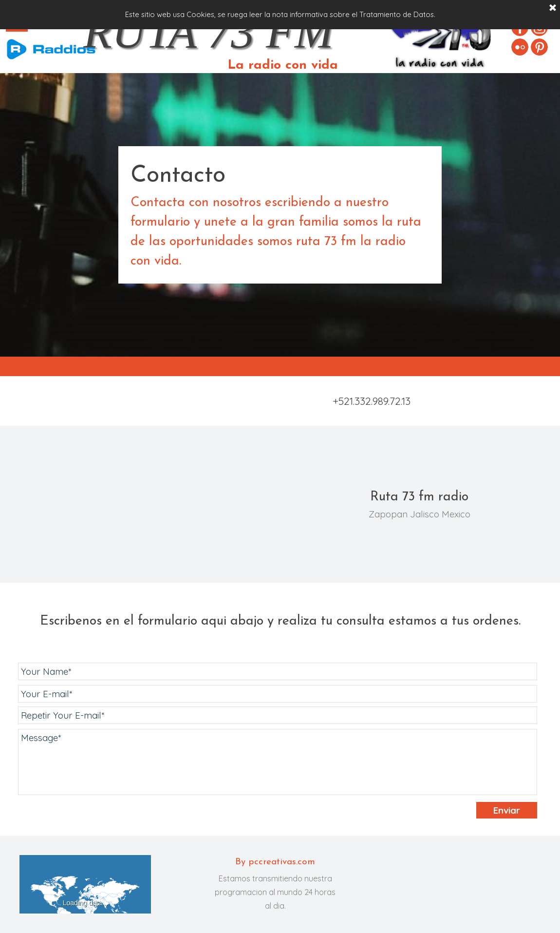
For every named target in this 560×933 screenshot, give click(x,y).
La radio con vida (283, 66)
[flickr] (520, 47)
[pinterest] (539, 47)
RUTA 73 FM (208, 32)
